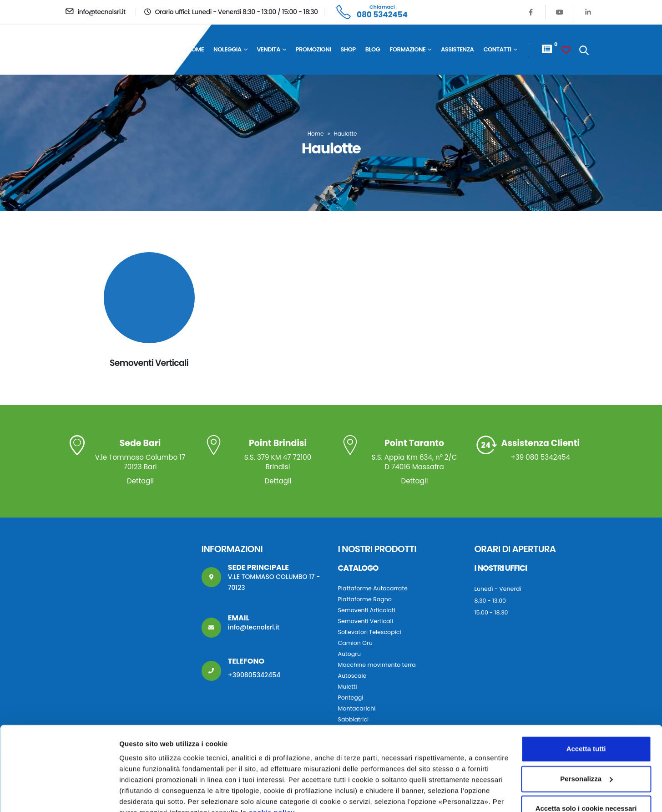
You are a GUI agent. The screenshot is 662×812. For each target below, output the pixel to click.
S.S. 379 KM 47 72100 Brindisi (278, 455)
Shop (348, 49)
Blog (373, 49)
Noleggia (227, 49)
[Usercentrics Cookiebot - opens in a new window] (59, 794)
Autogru (349, 654)
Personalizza (140, 794)
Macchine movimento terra (377, 665)
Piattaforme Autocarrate (373, 588)
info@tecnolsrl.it (254, 627)
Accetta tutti (586, 705)
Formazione (407, 49)
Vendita (268, 49)
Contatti (497, 49)
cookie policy (272, 769)
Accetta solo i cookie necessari (586, 765)
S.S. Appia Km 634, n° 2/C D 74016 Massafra (414, 455)
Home (196, 49)
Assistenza (457, 49)
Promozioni (313, 49)
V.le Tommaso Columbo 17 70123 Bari (140, 455)
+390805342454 (254, 675)
